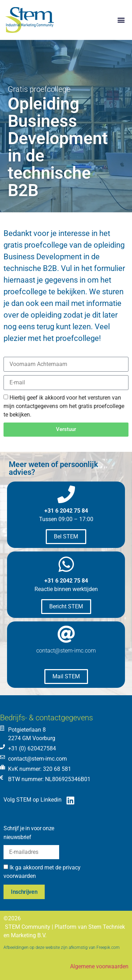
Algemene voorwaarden (99, 966)
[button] (121, 20)
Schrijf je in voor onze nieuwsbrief (29, 833)
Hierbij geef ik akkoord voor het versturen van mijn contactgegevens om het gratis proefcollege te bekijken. (64, 406)
